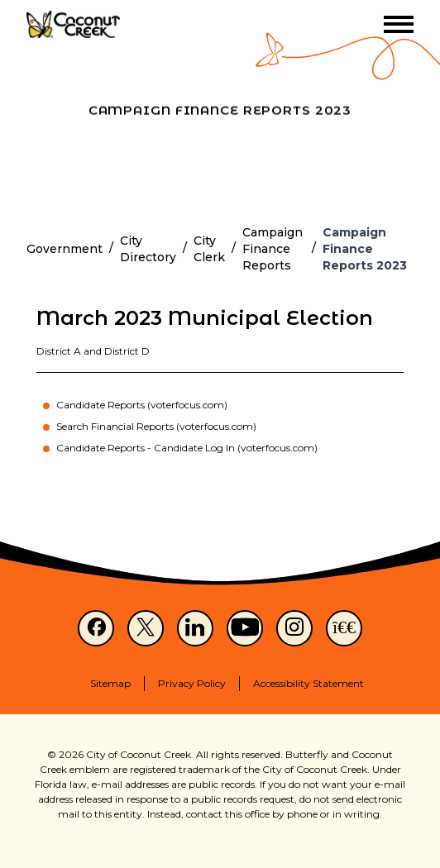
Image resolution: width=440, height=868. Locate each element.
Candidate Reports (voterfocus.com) (142, 405)
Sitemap (110, 683)
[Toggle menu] (399, 24)
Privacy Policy (192, 683)
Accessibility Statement (308, 683)
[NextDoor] (344, 628)
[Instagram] (294, 628)
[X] (146, 628)
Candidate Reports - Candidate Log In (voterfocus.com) (187, 448)
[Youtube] (245, 628)
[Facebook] (96, 628)
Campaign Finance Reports (273, 249)
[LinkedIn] (195, 628)
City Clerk (209, 249)
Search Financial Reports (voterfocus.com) (156, 426)
